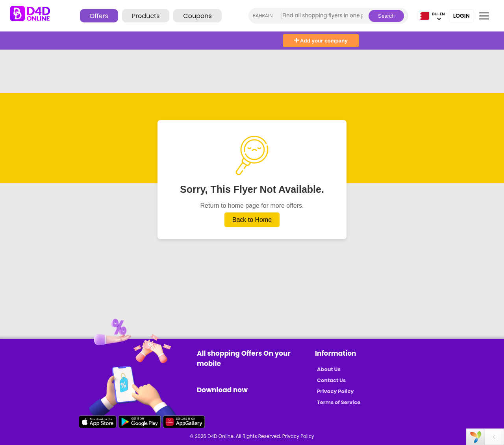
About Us (329, 369)
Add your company (321, 41)
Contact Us (331, 380)
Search (386, 16)
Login (461, 16)
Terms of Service (339, 402)
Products (146, 16)
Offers (99, 16)
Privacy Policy (335, 391)
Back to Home (252, 220)
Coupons (197, 16)
